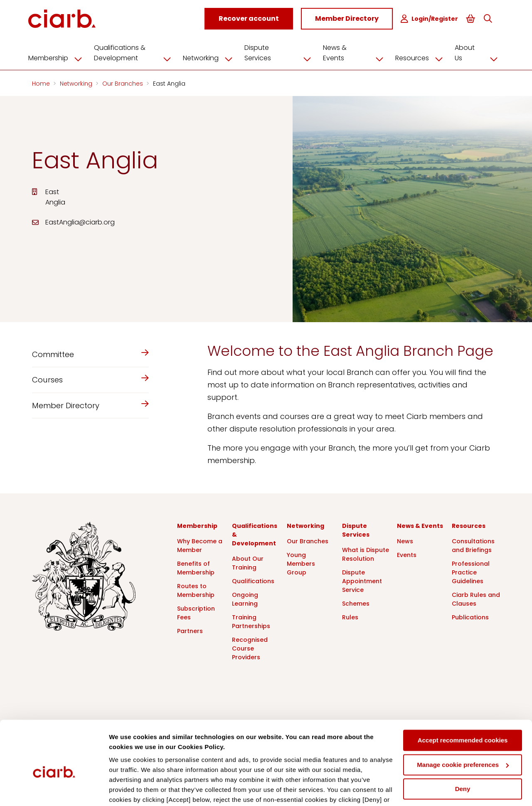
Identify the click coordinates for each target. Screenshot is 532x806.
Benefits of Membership (196, 567)
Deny (463, 746)
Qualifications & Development (139, 52)
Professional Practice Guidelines (471, 571)
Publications (470, 616)
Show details (128, 790)
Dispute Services (283, 52)
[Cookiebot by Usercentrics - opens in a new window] (54, 790)
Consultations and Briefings (473, 544)
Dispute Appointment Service (362, 580)
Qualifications (253, 580)
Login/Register (433, 19)
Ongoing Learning (245, 598)
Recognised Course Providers (250, 647)
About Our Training (248, 562)
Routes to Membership (196, 589)
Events (407, 554)
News (405, 540)
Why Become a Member (200, 544)
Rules (350, 616)
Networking (214, 57)
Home (42, 82)
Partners (190, 630)
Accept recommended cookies (463, 697)
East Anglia (169, 82)
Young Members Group (301, 562)
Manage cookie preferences (463, 721)
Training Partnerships (251, 620)
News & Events (356, 52)
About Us (477, 52)
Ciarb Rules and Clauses (476, 598)
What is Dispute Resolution (366, 553)
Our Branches (123, 82)
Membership (62, 57)
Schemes (356, 602)
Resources (420, 57)
